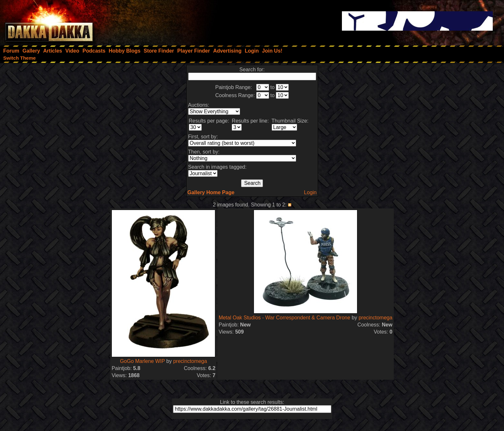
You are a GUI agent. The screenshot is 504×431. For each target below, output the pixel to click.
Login (310, 192)
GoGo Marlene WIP (142, 361)
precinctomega (190, 361)
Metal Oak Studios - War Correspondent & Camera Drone (284, 318)
